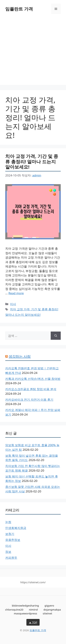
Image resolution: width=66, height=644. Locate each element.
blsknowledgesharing (26, 605)
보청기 (10, 534)
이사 (13, 304)
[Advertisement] (33, 52)
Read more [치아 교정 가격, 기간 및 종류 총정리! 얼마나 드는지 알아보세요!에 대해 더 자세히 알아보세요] (16, 293)
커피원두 (11, 558)
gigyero (49, 605)
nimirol (33, 610)
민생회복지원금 (16, 528)
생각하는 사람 (20, 356)
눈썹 (8, 522)
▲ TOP (33, 622)
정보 (8, 552)
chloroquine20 (14, 610)
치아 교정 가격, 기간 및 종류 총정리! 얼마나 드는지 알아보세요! (32, 161)
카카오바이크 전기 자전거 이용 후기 (29, 400)
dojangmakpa (52, 610)
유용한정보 (13, 540)
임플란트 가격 (19, 9)
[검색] (56, 336)
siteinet (48, 613)
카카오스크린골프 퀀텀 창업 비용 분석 (31, 389)
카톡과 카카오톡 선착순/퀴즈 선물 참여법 (33, 379)
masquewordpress (26, 613)
